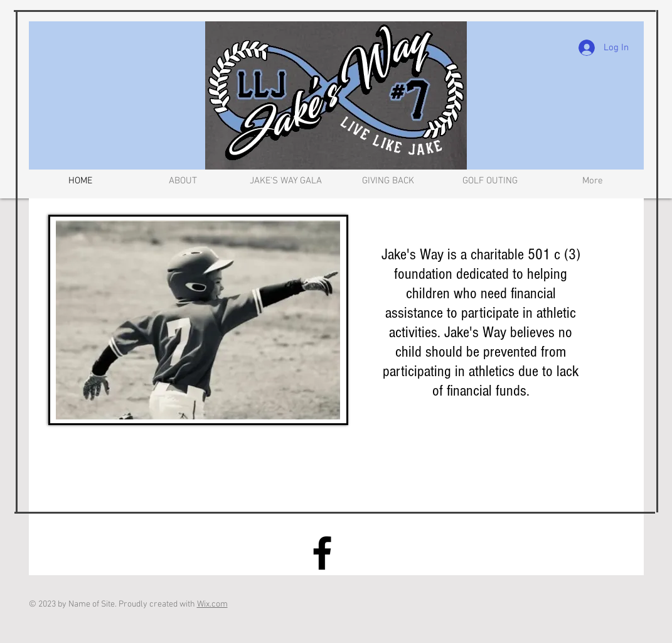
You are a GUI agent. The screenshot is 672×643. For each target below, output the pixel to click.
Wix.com (212, 604)
